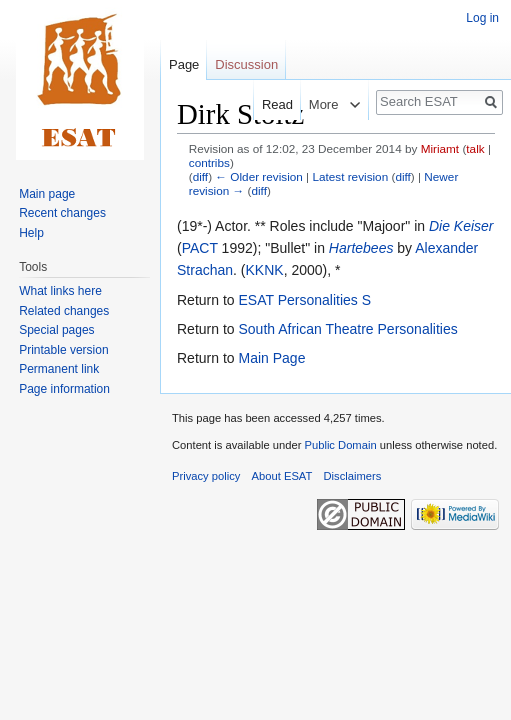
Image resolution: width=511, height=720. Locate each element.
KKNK (265, 270)
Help (31, 233)
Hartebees (361, 248)
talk (475, 148)
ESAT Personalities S (304, 300)
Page (184, 64)
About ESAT (282, 476)
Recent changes (62, 213)
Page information (64, 389)
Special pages (56, 330)
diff (200, 176)
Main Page (271, 358)
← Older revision (259, 176)
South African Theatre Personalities (347, 329)
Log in (482, 18)
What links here (60, 291)
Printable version (63, 350)
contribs (209, 162)
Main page (47, 194)
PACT (200, 248)
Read (259, 104)
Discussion (246, 64)
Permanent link (59, 369)
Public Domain (340, 445)
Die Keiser (461, 226)
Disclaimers (353, 476)
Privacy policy (206, 476)
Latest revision (350, 176)
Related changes (64, 311)
